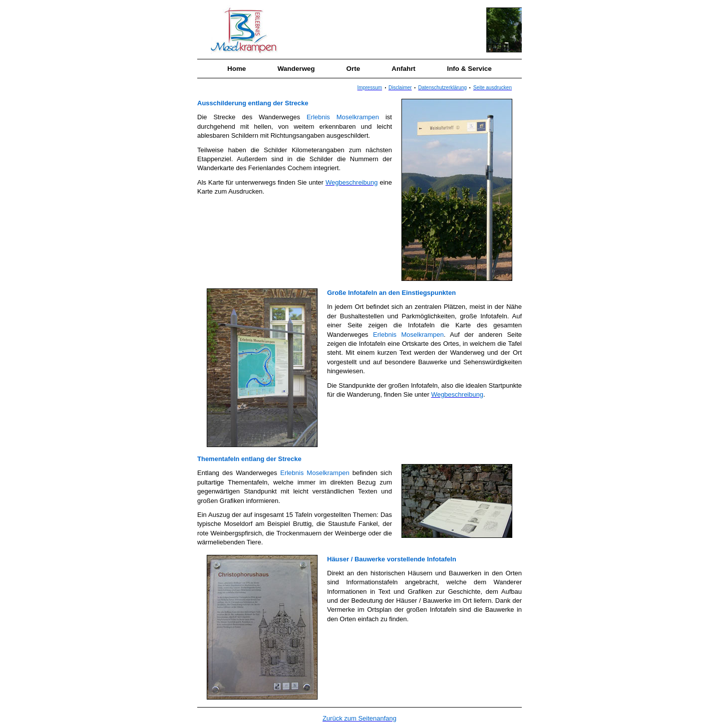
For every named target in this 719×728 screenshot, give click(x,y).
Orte (354, 69)
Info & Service (469, 69)
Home (236, 69)
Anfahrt (403, 69)
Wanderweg (296, 69)
